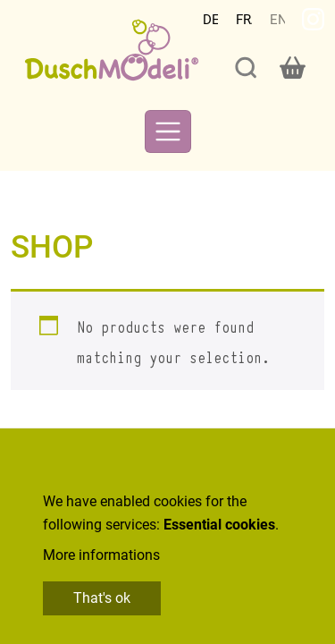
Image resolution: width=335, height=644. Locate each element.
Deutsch (211, 20)
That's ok (102, 598)
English (278, 20)
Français (244, 20)
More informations (101, 555)
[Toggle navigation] (168, 131)
